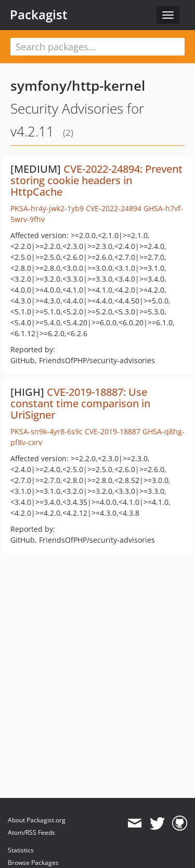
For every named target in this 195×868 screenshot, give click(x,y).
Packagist (39, 15)
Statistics (21, 850)
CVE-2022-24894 (114, 208)
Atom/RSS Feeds (31, 832)
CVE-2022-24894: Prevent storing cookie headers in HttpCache (96, 180)
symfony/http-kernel (78, 86)
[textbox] (97, 47)
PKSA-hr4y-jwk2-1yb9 (47, 208)
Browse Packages (33, 863)
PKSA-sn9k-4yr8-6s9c (47, 431)
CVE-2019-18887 (113, 431)
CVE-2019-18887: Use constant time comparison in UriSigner (80, 403)
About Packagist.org (37, 820)
